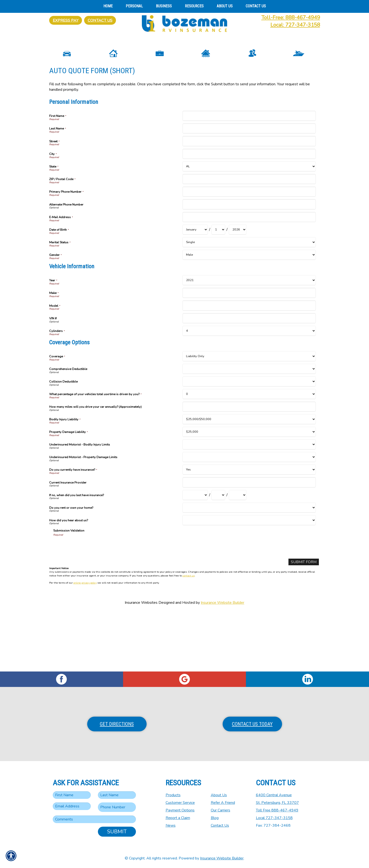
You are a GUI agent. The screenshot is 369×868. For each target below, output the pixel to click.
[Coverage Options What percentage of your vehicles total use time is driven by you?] (249, 453)
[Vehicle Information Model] (249, 364)
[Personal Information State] (249, 225)
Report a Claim (178, 818)
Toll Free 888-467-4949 (277, 810)
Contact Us (100, 20)
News (171, 825)
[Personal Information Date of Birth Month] (195, 288)
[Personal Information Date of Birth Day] (218, 288)
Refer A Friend (223, 803)
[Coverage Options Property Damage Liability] (249, 491)
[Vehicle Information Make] (249, 352)
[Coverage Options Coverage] (249, 415)
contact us (189, 634)
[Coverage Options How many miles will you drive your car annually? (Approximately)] (249, 465)
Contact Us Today (252, 724)
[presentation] (89, 604)
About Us (219, 795)
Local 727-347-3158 (274, 818)
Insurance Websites (141, 662)
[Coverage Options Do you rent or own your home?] (249, 566)
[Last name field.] (117, 795)
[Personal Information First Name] (249, 175)
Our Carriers (220, 810)
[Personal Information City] (249, 213)
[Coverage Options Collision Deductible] (249, 440)
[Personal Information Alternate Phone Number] (249, 263)
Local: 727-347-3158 (295, 25)
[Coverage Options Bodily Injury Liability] (249, 478)
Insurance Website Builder (223, 662)
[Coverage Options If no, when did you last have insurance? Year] (238, 554)
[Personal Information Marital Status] (249, 301)
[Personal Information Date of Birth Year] (238, 288)
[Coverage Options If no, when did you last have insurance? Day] (218, 554)
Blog (215, 818)
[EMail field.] (72, 806)
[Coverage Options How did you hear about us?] (249, 579)
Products (173, 795)
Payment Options (180, 810)
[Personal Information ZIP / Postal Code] (249, 238)
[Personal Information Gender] (249, 314)
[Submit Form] (303, 621)
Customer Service (180, 803)
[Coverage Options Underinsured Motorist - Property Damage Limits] (249, 516)
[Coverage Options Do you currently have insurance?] (249, 528)
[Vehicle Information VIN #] (249, 377)
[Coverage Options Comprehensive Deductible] (249, 428)
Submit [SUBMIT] (117, 832)
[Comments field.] (94, 819)
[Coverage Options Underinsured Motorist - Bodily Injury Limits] (249, 503)
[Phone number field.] (117, 807)
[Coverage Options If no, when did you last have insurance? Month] (195, 554)
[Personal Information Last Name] (249, 187)
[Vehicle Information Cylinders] (249, 390)
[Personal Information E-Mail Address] (249, 276)
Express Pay (66, 20)
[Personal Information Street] (249, 200)
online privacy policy (85, 642)
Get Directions (117, 724)
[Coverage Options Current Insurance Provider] (249, 541)
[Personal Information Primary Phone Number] (249, 250)
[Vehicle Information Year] (249, 339)
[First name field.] (72, 795)
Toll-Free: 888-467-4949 (291, 18)
